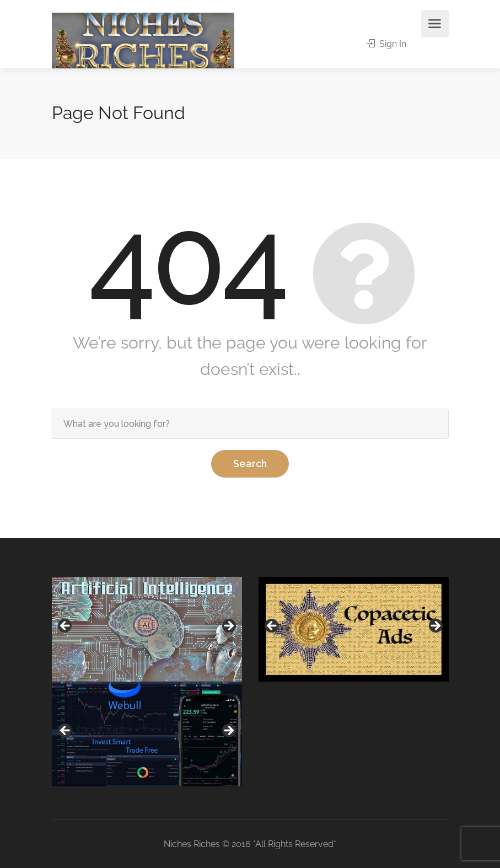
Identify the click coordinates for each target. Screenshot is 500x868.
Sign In (386, 44)
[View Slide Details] (147, 629)
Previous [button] (66, 626)
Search (250, 464)
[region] (147, 629)
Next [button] (228, 626)
